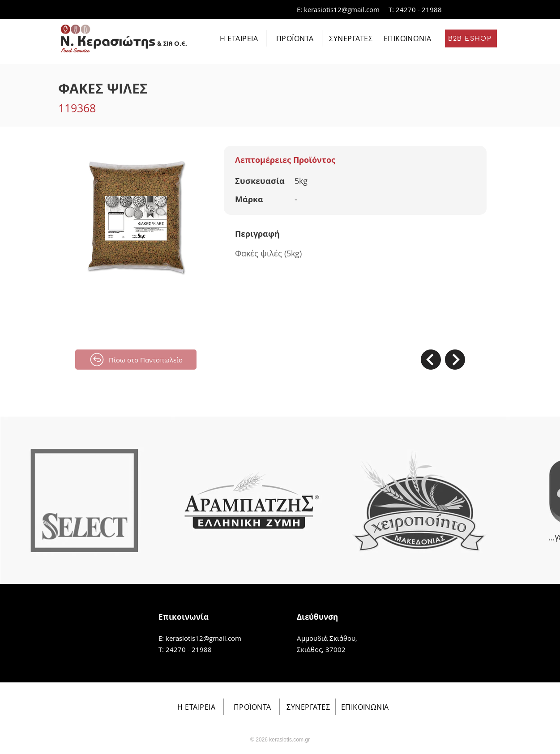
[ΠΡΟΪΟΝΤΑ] (294, 38)
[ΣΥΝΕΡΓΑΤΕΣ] (350, 38)
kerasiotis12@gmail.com (342, 9)
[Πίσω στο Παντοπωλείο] (136, 360)
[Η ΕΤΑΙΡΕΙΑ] (238, 38)
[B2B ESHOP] (471, 38)
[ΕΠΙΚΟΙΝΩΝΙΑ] (407, 38)
